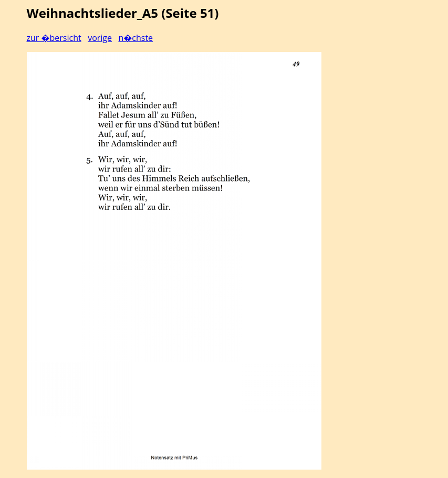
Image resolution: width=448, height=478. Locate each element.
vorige (100, 38)
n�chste (136, 38)
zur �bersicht (54, 38)
